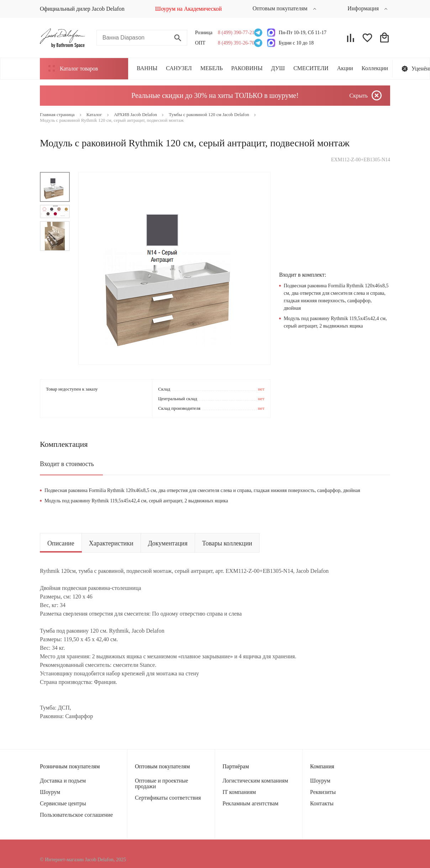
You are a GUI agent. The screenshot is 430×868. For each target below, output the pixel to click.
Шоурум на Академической (188, 9)
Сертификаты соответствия (168, 798)
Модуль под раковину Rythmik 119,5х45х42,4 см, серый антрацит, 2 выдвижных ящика (136, 501)
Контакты (322, 803)
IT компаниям (239, 792)
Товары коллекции (227, 543)
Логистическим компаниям (255, 781)
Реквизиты (323, 792)
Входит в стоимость (67, 464)
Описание (61, 543)
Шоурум (50, 792)
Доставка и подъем (63, 781)
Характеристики (111, 543)
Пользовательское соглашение (76, 815)
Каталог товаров (73, 68)
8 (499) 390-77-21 (234, 33)
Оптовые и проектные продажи (162, 783)
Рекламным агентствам (250, 803)
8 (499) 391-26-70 (234, 43)
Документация (168, 543)
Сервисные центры (63, 803)
